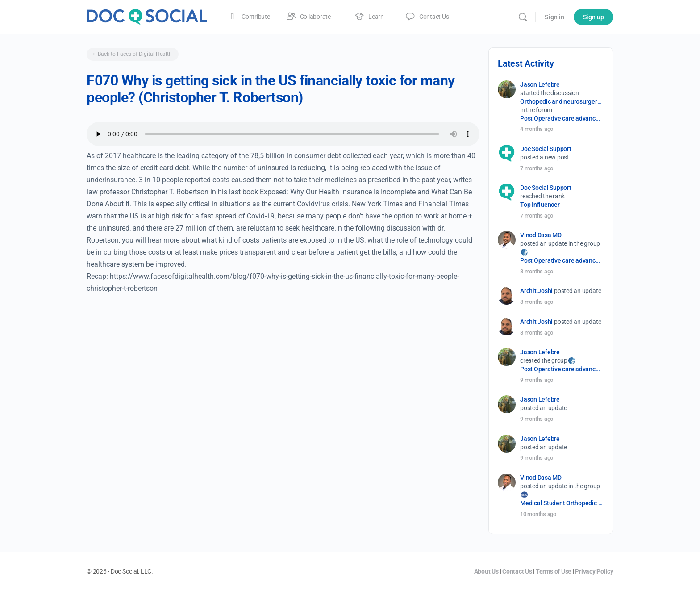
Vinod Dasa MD (541, 235)
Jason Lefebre (540, 84)
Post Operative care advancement (561, 118)
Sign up (594, 17)
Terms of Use (554, 571)
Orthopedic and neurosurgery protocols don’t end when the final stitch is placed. (561, 101)
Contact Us (517, 571)
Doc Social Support (546, 149)
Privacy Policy (594, 571)
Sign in (554, 17)
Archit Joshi (536, 291)
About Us (486, 571)
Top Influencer (540, 205)
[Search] (523, 17)
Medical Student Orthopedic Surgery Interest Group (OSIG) (561, 503)
